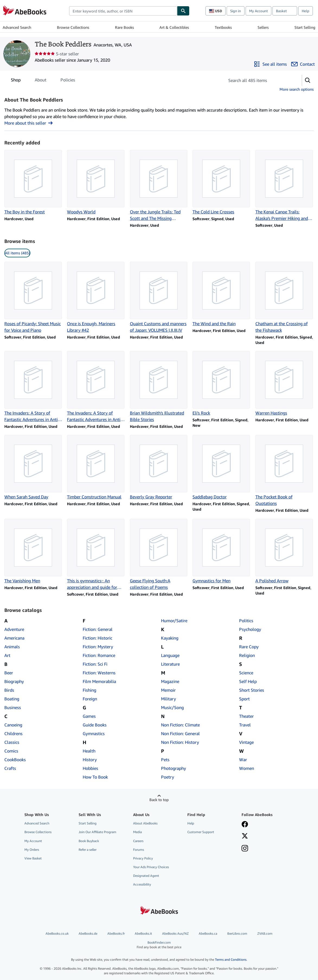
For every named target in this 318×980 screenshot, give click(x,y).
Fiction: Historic (97, 638)
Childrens (13, 734)
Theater (246, 716)
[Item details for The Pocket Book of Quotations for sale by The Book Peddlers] (285, 471)
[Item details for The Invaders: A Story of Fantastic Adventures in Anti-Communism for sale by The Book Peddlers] (33, 387)
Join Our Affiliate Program (97, 832)
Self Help (248, 681)
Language (170, 655)
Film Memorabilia (99, 681)
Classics (12, 742)
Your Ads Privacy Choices (151, 867)
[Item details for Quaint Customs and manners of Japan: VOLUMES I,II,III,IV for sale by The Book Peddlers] (159, 298)
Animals (12, 647)
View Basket (33, 858)
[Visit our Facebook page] (245, 825)
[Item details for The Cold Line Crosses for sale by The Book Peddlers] (222, 182)
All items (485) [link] (17, 253)
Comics (11, 751)
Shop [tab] (16, 81)
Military (168, 699)
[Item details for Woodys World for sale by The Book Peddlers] (96, 182)
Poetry (168, 777)
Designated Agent (146, 876)
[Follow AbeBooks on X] (245, 836)
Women (247, 768)
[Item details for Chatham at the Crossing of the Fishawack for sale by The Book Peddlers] (285, 298)
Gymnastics (94, 734)
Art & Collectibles (174, 27)
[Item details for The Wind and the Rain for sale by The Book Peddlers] (222, 294)
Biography (14, 681)
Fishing (89, 690)
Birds (9, 690)
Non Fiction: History (180, 742)
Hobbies (90, 768)
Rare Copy (249, 647)
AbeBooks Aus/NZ (175, 933)
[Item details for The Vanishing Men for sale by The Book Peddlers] (33, 551)
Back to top (159, 800)
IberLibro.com (237, 933)
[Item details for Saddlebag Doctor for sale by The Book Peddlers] (222, 467)
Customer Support (201, 832)
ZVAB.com (265, 933)
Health (89, 751)
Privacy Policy (143, 858)
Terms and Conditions (231, 960)
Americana (14, 638)
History (90, 760)
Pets (165, 760)
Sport (244, 699)
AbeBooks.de (88, 933)
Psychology (250, 629)
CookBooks (15, 760)
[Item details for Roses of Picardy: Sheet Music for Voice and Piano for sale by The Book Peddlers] (33, 298)
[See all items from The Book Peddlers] (270, 64)
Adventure (14, 629)
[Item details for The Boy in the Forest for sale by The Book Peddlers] (33, 182)
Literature (170, 664)
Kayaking (170, 638)
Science (246, 673)
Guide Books (95, 725)
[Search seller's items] (258, 80)
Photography (174, 768)
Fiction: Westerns (99, 673)
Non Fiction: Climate (180, 725)
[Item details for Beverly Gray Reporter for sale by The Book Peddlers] (159, 467)
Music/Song (172, 707)
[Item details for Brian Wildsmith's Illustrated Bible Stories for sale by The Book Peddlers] (159, 387)
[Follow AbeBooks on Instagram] (245, 849)
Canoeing (13, 725)
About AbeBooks (145, 823)
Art (7, 655)
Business (13, 707)
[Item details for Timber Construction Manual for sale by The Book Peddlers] (96, 467)
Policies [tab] (68, 81)
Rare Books (124, 27)
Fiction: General (98, 629)
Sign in (236, 11)
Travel (245, 725)
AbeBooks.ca (208, 933)
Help (306, 11)
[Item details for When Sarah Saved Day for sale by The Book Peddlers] (33, 467)
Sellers (263, 27)
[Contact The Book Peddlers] (303, 64)
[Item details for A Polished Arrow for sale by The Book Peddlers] (285, 551)
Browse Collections (73, 27)
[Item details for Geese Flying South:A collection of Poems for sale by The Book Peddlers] (159, 555)
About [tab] (41, 81)
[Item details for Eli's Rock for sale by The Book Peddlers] (222, 384)
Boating (12, 699)
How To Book (95, 777)
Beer (9, 673)
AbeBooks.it (143, 933)
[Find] (183, 11)
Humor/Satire (174, 621)
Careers (138, 841)
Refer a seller (88, 850)
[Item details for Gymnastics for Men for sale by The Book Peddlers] (222, 551)
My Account (258, 11)
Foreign (90, 699)
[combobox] (123, 11)
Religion (247, 655)
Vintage (246, 742)
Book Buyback (89, 841)
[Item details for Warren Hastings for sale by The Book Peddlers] (285, 384)
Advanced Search (17, 27)
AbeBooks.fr (116, 933)
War (243, 760)
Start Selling (305, 27)
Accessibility (142, 884)
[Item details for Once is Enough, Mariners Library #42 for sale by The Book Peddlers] (96, 298)
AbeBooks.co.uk (57, 933)
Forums (139, 850)
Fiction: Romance (99, 655)
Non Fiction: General (180, 734)
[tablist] (43, 80)
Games (89, 716)
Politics (246, 621)
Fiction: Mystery (98, 647)
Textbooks (223, 27)
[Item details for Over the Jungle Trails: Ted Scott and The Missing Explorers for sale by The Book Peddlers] (159, 186)
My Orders (32, 850)
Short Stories (252, 690)
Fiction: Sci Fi (95, 664)
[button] (308, 80)
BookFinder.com (159, 945)
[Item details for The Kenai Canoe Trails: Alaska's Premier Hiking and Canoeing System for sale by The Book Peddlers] (285, 186)
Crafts (10, 768)
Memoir (168, 690)
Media (137, 832)
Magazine (170, 681)
